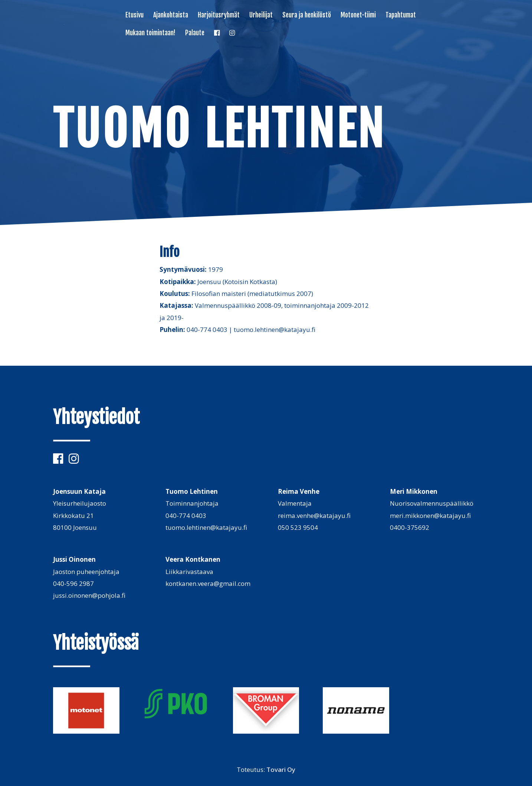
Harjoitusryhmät (219, 16)
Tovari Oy (281, 769)
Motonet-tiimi (358, 16)
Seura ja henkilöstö (307, 16)
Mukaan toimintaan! (150, 33)
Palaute (195, 33)
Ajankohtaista (171, 16)
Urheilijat (261, 16)
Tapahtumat (401, 16)
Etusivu (134, 16)
